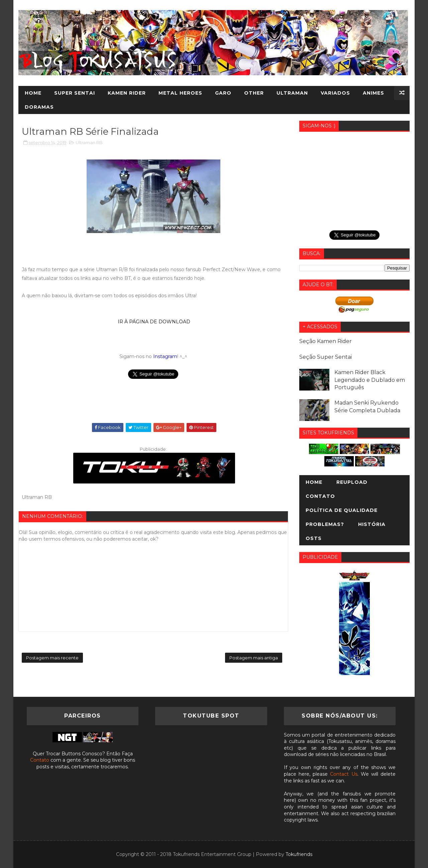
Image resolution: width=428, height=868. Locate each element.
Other (254, 93)
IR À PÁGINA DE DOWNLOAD (153, 322)
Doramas (39, 107)
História (372, 524)
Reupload (352, 482)
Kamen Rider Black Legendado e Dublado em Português (370, 380)
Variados (335, 93)
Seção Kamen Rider (326, 341)
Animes (373, 93)
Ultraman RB (89, 142)
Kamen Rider (127, 93)
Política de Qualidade (342, 510)
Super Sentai (75, 93)
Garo (223, 93)
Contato (320, 496)
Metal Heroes (180, 93)
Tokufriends (299, 854)
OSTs (314, 538)
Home (33, 93)
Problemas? (325, 524)
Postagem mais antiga (254, 658)
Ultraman (292, 93)
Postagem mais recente (52, 658)
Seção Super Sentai (326, 357)
